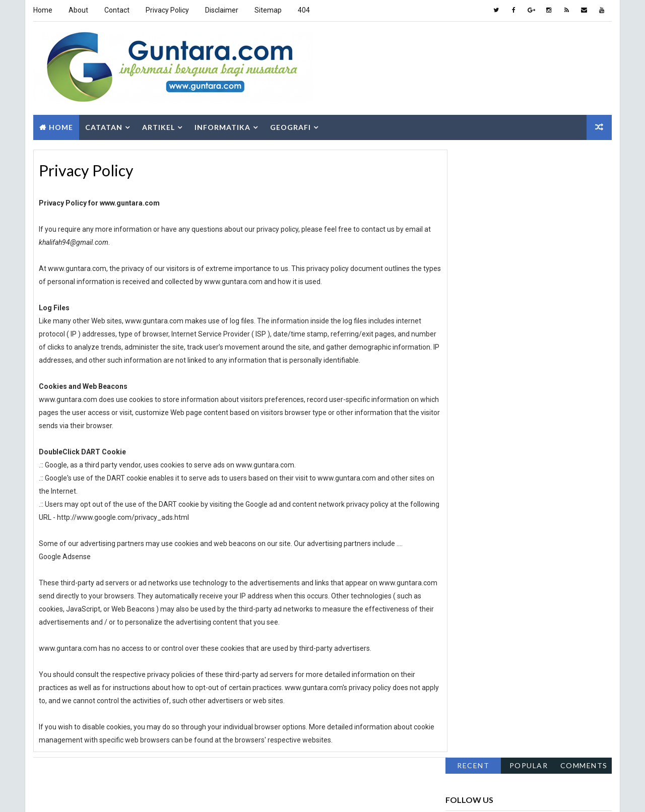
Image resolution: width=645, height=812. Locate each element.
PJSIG (545, 580)
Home (42, 10)
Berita (561, 474)
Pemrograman (535, 544)
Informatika (222, 125)
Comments (585, 155)
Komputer (571, 527)
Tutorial (464, 632)
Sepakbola (467, 597)
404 (303, 10)
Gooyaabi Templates (203, 794)
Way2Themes (95, 794)
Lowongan (467, 544)
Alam (459, 474)
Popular (529, 155)
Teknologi (540, 615)
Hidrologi (521, 509)
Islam (517, 527)
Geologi (573, 491)
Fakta (459, 491)
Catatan (103, 125)
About (78, 10)
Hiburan (463, 509)
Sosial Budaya (472, 615)
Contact (116, 10)
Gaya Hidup (514, 491)
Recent (474, 155)
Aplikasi (509, 474)
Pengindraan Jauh (479, 580)
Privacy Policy (167, 10)
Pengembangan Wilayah (550, 562)
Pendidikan (468, 562)
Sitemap (268, 10)
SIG (522, 597)
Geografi (290, 125)
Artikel (158, 125)
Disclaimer (221, 10)
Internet (464, 527)
